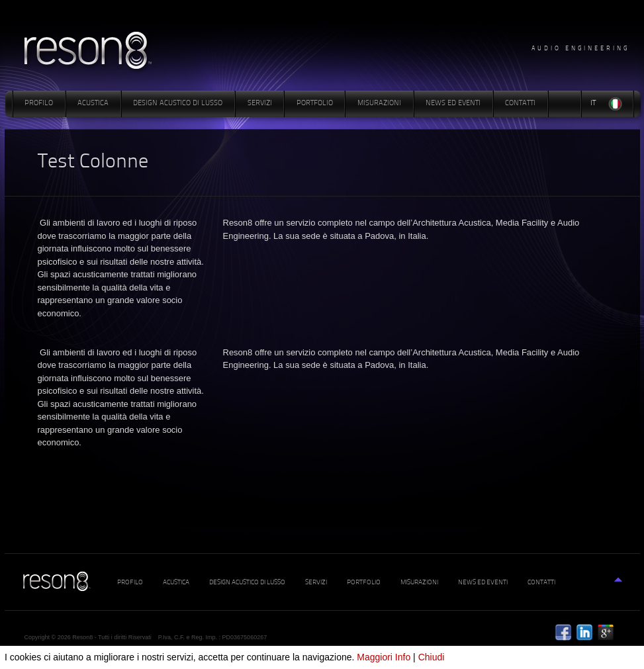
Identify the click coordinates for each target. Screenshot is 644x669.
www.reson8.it (91, 52)
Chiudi (432, 657)
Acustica (93, 104)
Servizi (260, 104)
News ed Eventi (453, 104)
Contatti (520, 104)
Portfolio (315, 104)
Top (623, 587)
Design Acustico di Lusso (178, 104)
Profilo (39, 104)
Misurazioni (379, 104)
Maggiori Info (384, 657)
